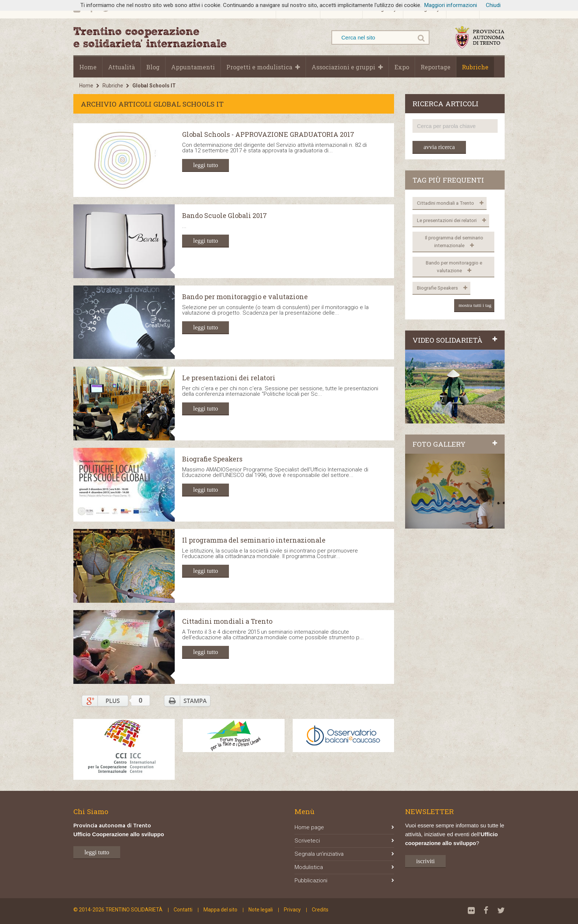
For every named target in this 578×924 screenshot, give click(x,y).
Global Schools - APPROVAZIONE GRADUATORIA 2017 (268, 135)
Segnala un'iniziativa (344, 854)
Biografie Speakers (212, 459)
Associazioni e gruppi (343, 67)
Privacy (292, 910)
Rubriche (475, 67)
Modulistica (344, 867)
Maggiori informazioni (451, 5)
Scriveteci (344, 841)
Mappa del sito (220, 910)
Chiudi (493, 5)
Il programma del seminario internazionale (254, 540)
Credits (320, 910)
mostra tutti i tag (475, 305)
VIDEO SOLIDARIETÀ (455, 340)
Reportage (436, 67)
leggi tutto (206, 165)
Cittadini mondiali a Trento (227, 622)
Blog (153, 67)
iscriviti (425, 861)
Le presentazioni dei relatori (229, 378)
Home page (344, 827)
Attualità (121, 67)
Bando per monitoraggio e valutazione (245, 297)
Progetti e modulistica (259, 67)
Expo (402, 67)
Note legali (261, 910)
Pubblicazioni (344, 880)
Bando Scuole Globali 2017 (224, 216)
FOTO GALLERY (455, 444)
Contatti (183, 910)
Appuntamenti (193, 67)
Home (88, 67)
